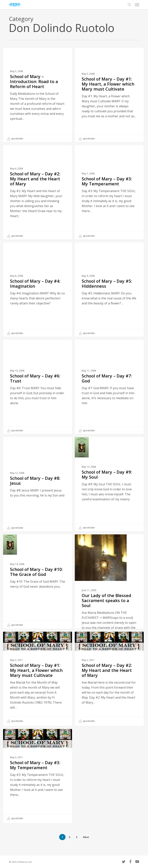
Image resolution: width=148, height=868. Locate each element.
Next (86, 837)
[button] (137, 5)
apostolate (15, 139)
